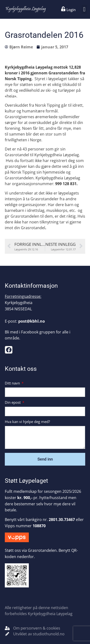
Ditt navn (13, 383)
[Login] (63, 9)
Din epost (13, 403)
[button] (84, 9)
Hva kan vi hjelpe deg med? (27, 422)
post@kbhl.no (32, 321)
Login (71, 10)
